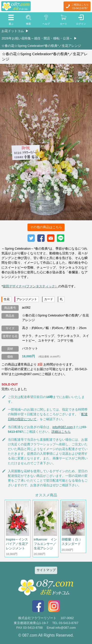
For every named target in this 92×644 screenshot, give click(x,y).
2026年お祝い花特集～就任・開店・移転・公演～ (37, 38)
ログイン (81, 24)
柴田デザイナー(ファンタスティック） (30, 286)
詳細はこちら (61, 432)
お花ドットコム (13, 31)
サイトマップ (46, 570)
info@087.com (63, 427)
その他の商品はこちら (46, 227)
